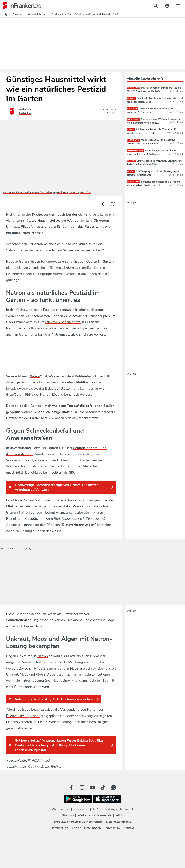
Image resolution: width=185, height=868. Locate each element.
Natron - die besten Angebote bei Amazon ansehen (54, 699)
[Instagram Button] (82, 788)
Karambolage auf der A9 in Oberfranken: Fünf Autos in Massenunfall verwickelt (151, 154)
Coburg (131, 171)
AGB (119, 815)
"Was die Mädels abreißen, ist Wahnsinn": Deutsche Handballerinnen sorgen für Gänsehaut (150, 112)
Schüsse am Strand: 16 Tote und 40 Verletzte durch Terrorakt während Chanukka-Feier (152, 133)
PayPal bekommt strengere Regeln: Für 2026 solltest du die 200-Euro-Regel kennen (154, 91)
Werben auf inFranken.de (94, 815)
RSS (96, 809)
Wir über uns (61, 809)
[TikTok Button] (103, 788)
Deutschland (95, 519)
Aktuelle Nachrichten (145, 79)
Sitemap (68, 815)
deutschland (133, 88)
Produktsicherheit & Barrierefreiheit (78, 822)
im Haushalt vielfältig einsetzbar (76, 328)
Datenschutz (59, 828)
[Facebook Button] (71, 788)
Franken (131, 98)
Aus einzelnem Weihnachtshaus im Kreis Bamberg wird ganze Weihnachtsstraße (154, 123)
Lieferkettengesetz (119, 822)
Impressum (112, 828)
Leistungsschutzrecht (118, 809)
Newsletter (81, 809)
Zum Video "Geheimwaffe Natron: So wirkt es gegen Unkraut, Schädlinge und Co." (47, 192)
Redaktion (25, 113)
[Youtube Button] (92, 788)
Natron (11, 328)
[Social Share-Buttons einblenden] (108, 205)
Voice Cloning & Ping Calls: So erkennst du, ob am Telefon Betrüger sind (151, 143)
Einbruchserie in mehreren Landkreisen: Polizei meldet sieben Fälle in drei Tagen (154, 164)
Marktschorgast (135, 151)
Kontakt (129, 828)
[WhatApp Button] (114, 788)
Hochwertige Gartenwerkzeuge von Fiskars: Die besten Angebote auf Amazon (61, 487)
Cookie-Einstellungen (86, 828)
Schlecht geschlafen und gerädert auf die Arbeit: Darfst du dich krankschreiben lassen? (153, 185)
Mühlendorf (133, 119)
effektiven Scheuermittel (63, 322)
